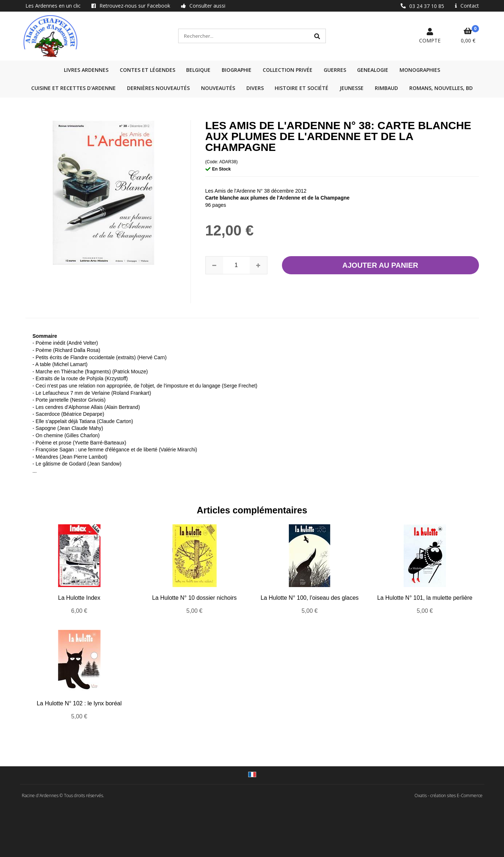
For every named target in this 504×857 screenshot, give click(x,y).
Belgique (198, 70)
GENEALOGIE (373, 70)
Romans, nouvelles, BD (441, 88)
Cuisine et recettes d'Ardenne (73, 88)
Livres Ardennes (86, 70)
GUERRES (335, 70)
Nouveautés (218, 88)
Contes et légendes (147, 70)
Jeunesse (352, 88)
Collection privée (288, 70)
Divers (255, 88)
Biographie (237, 70)
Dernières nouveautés (158, 88)
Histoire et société (302, 88)
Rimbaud (386, 88)
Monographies (420, 70)
